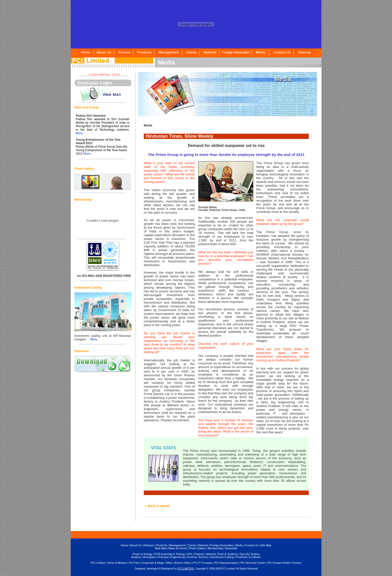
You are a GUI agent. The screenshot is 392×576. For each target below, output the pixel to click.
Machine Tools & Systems (222, 554)
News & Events (178, 548)
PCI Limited (98, 563)
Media (239, 545)
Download (231, 548)
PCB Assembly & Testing (169, 554)
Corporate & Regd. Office (157, 563)
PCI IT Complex (203, 563)
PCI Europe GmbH (279, 563)
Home (124, 545)
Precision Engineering (171, 557)
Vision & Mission (117, 563)
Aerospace (150, 557)
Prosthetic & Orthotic (248, 557)
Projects (199, 554)
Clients (192, 545)
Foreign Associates (222, 545)
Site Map (266, 545)
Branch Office (183, 563)
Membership (215, 548)
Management (177, 545)
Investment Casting (222, 557)
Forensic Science (197, 557)
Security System (250, 554)
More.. (94, 339)
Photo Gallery (197, 548)
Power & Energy (142, 554)
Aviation (136, 557)
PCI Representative (226, 563)
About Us (136, 545)
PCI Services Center (253, 563)
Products (162, 545)
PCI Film (134, 563)
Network (203, 545)
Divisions (149, 545)
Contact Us (251, 545)
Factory (297, 563)
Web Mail (161, 548)
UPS (189, 554)
